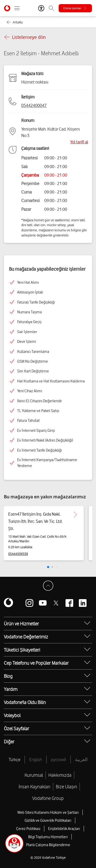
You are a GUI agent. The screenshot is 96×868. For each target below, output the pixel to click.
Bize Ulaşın (66, 787)
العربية (81, 760)
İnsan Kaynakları (35, 787)
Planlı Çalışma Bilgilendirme (48, 845)
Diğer (9, 742)
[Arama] (51, 8)
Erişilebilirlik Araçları (64, 829)
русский (58, 760)
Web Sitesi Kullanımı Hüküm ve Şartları (48, 812)
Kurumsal (34, 775)
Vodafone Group (48, 798)
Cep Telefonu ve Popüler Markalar (36, 663)
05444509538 (18, 554)
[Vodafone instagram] (29, 603)
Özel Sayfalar (17, 728)
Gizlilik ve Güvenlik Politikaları (48, 820)
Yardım (11, 689)
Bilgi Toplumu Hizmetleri (48, 837)
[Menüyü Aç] (17, 8)
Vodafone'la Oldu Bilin (25, 702)
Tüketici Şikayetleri (22, 650)
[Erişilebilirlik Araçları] (41, 8)
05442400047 (34, 105)
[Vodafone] (8, 603)
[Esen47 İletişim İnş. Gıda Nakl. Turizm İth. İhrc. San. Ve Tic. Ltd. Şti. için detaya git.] (75, 515)
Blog (8, 676)
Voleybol (12, 715)
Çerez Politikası (28, 829)
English (36, 760)
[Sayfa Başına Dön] (48, 586)
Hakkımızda (60, 775)
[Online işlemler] (75, 8)
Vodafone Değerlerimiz (26, 637)
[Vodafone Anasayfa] (7, 8)
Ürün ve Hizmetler (21, 624)
